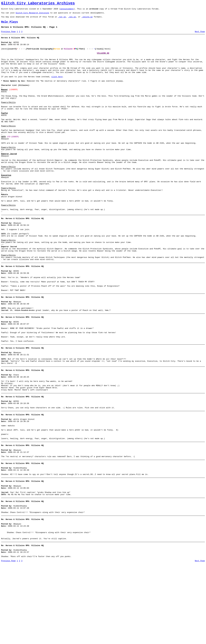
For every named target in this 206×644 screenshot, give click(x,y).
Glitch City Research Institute (32, 14)
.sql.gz (72, 19)
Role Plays (10, 24)
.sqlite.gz (87, 19)
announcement (67, 10)
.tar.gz (62, 19)
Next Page (200, 35)
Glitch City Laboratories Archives (38, 4)
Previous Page (8, 35)
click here (57, 87)
